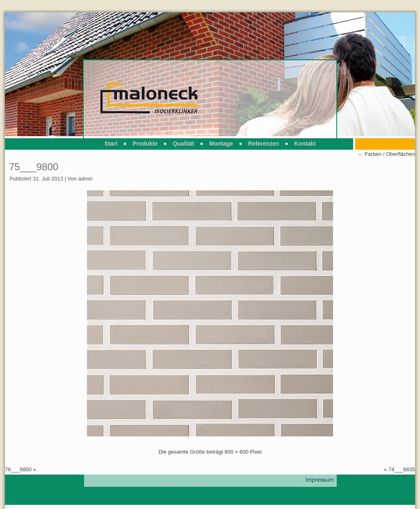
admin (85, 179)
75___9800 (34, 167)
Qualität (183, 144)
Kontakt (305, 144)
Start (111, 144)
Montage (221, 144)
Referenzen (264, 144)
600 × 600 (237, 452)
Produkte (145, 144)
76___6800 (18, 469)
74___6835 (402, 469)
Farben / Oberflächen (387, 154)
